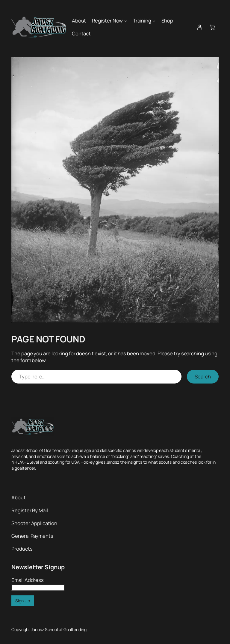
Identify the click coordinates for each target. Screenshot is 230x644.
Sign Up (23, 601)
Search (203, 376)
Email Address (28, 580)
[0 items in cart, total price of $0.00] (212, 27)
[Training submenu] (154, 21)
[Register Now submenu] (126, 21)
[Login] (199, 27)
